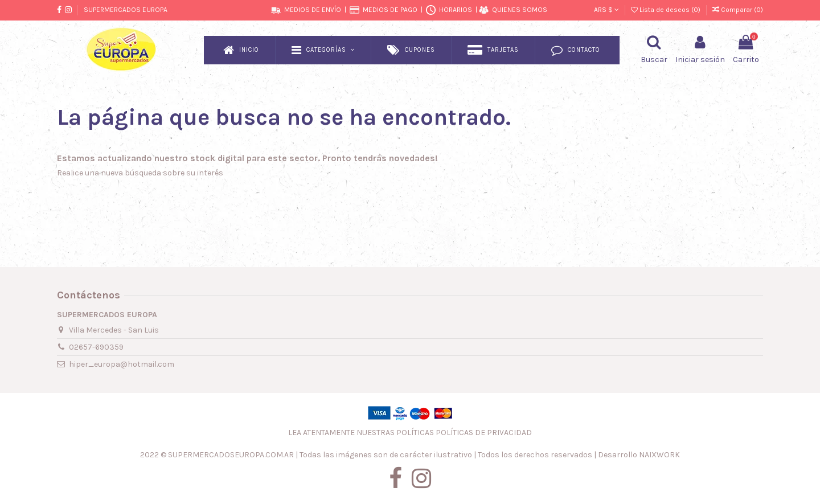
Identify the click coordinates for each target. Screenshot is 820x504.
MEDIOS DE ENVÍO (313, 10)
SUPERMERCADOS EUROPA (126, 10)
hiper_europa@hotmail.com (122, 364)
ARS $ (606, 10)
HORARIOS (456, 10)
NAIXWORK (659, 455)
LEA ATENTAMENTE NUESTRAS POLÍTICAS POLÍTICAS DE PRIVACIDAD (410, 433)
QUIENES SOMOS (520, 10)
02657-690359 (96, 347)
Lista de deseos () (667, 10)
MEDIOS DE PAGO (390, 10)
